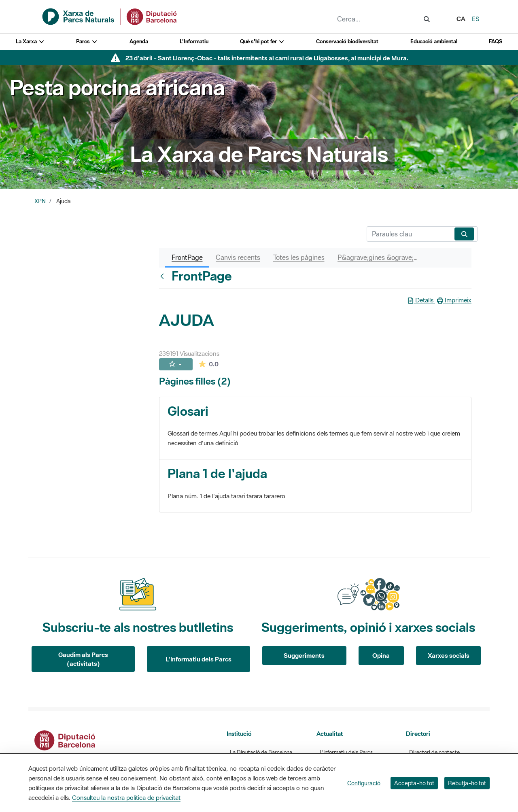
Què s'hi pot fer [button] (262, 41)
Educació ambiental (434, 41)
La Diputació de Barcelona (261, 752)
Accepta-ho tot (414, 783)
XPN (40, 201)
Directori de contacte (434, 752)
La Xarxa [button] (30, 41)
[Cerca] (409, 234)
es (476, 19)
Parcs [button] (87, 41)
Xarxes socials (449, 655)
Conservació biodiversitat (347, 41)
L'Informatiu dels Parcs (198, 659)
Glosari (188, 411)
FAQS (496, 41)
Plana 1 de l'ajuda (217, 473)
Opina (381, 655)
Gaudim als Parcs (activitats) (83, 659)
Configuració (364, 783)
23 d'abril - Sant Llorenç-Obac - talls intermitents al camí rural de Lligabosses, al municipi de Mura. (267, 58)
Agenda (139, 41)
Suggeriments (304, 655)
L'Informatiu (194, 41)
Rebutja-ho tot (467, 783)
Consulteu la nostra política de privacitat (126, 797)
